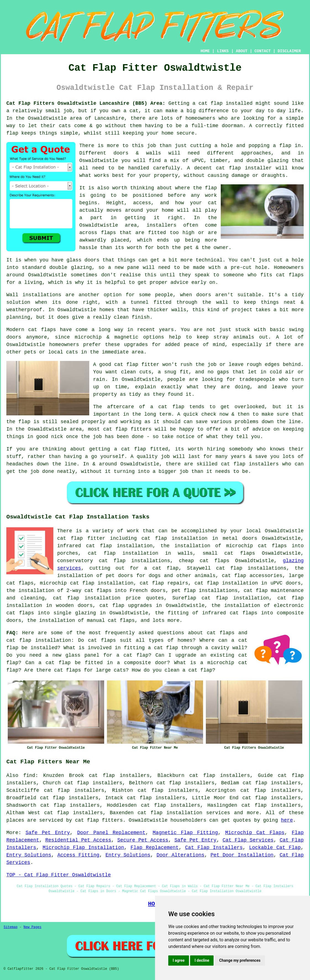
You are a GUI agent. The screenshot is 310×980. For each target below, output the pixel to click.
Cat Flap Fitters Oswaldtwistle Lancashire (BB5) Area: (86, 103)
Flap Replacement (154, 848)
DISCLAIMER (289, 51)
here (287, 820)
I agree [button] (179, 960)
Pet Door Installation (242, 855)
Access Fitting (78, 855)
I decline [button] (202, 960)
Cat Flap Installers (214, 848)
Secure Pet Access (143, 840)
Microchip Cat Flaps (255, 833)
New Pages (32, 927)
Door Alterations (180, 855)
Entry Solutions (29, 855)
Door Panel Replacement (111, 833)
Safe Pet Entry (48, 833)
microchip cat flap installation (87, 583)
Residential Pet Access (78, 840)
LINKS (223, 51)
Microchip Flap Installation (83, 848)
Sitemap (10, 927)
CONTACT (263, 51)
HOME (205, 51)
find (29, 775)
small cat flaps (229, 553)
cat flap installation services (184, 813)
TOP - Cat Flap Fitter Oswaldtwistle (59, 875)
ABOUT (242, 51)
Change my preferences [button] (240, 960)
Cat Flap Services (248, 840)
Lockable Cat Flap (275, 848)
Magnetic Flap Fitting (185, 833)
